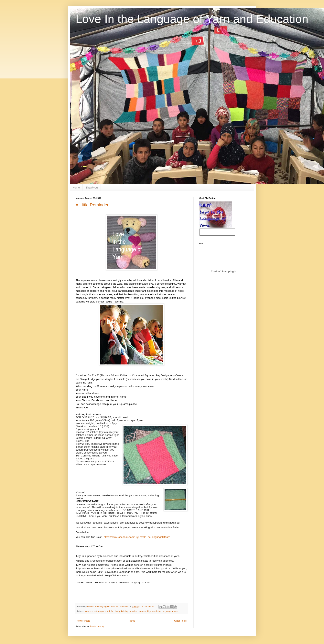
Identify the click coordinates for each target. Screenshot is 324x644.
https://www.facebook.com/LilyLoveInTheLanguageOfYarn (137, 537)
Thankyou (92, 188)
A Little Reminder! (93, 205)
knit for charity (113, 611)
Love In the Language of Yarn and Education (192, 19)
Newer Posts (83, 621)
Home (76, 188)
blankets (89, 611)
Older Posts (180, 621)
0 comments (148, 607)
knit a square (100, 611)
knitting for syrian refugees (134, 611)
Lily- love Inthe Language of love (162, 611)
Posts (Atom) (97, 627)
